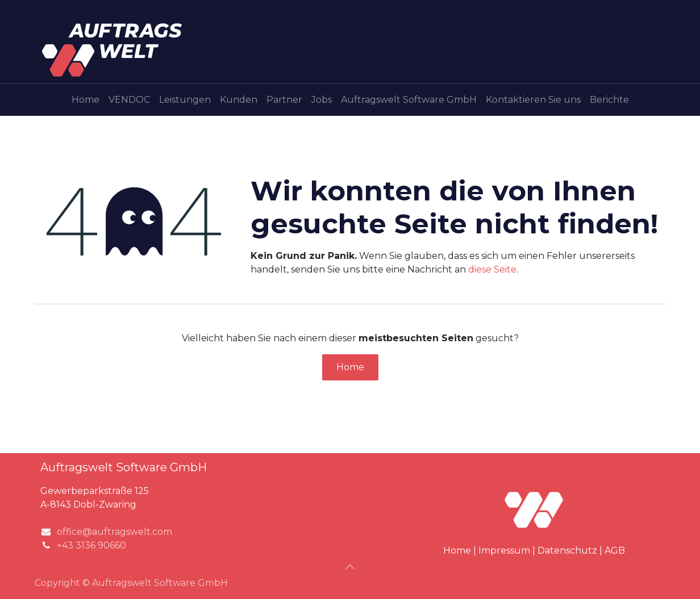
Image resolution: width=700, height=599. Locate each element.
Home (350, 367)
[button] (350, 567)
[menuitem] (86, 100)
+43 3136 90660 (91, 545)
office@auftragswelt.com (114, 532)
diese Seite (492, 269)
